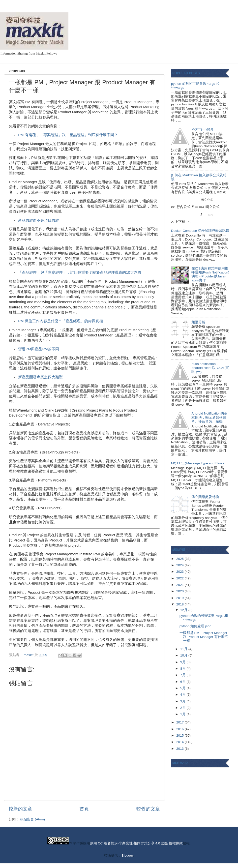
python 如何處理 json (195, 626)
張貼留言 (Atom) (32, 819)
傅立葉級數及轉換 (205, 497)
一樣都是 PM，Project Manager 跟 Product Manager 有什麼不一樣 (204, 637)
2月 (183, 708)
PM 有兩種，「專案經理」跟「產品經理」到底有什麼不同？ (68, 135)
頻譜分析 (198, 322)
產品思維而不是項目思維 (39, 220)
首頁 (84, 809)
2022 (180, 578)
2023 (180, 572)
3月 (183, 701)
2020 (180, 591)
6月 (183, 682)
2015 (180, 735)
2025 (180, 559)
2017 (180, 722)
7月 (183, 675)
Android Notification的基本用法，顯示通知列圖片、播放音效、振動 (209, 417)
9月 (183, 662)
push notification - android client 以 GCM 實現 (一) (210, 368)
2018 (180, 604)
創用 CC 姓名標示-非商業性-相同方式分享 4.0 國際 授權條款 (136, 843)
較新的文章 (20, 809)
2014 (180, 742)
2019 (180, 598)
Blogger (127, 855)
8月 (183, 669)
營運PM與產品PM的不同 (39, 349)
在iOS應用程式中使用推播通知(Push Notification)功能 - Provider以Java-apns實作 (210, 274)
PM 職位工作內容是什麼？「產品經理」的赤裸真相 (60, 321)
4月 (183, 695)
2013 (180, 749)
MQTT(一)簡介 (202, 129)
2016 (180, 729)
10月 (184, 655)
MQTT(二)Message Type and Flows (198, 463)
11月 (184, 649)
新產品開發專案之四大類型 (40, 377)
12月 (184, 610)
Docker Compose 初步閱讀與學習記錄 (200, 231)
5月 (183, 688)
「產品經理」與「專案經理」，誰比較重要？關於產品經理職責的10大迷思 (80, 272)
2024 (180, 565)
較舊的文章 (148, 809)
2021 (180, 585)
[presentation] (220, 192)
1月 (183, 714)
